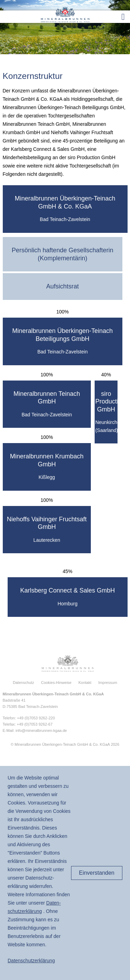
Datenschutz (23, 683)
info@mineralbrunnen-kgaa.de (41, 730)
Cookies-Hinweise (56, 683)
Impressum (108, 683)
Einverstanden (97, 873)
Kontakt (85, 683)
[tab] (65, 209)
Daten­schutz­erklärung (31, 961)
